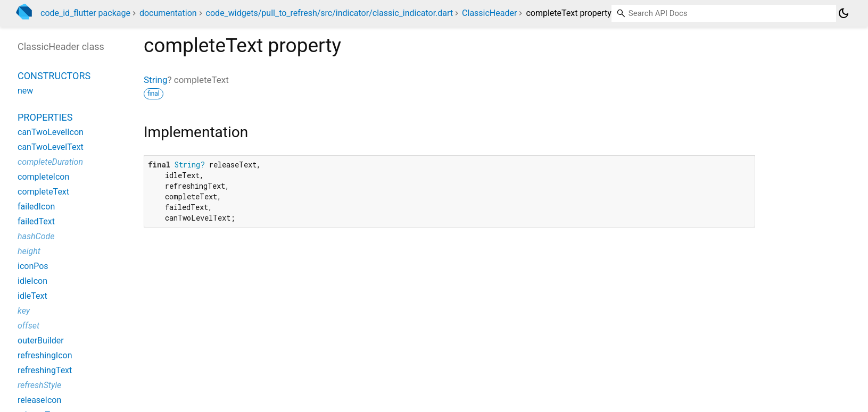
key (24, 311)
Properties (45, 117)
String (155, 80)
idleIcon (32, 281)
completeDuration (50, 162)
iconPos (33, 266)
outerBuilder (41, 340)
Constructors (54, 76)
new (25, 91)
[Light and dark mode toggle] (844, 13)
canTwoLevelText (51, 147)
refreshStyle (39, 385)
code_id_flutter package (85, 13)
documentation (168, 13)
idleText (32, 296)
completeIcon (43, 177)
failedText (36, 221)
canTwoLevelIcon (51, 132)
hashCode (36, 236)
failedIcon (36, 207)
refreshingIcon (45, 355)
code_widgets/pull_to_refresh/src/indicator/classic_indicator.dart (330, 13)
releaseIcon (39, 400)
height (29, 251)
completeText (43, 192)
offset (28, 326)
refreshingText (45, 370)
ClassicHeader (489, 13)
